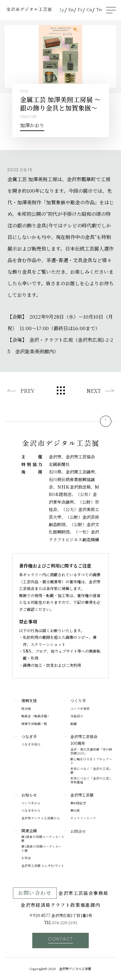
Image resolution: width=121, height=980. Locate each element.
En (71, 9)
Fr (80, 9)
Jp (62, 9)
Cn (89, 9)
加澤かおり (32, 125)
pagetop (106, 421)
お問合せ (78, 831)
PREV (27, 391)
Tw (99, 9)
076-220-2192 (65, 922)
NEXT (94, 391)
